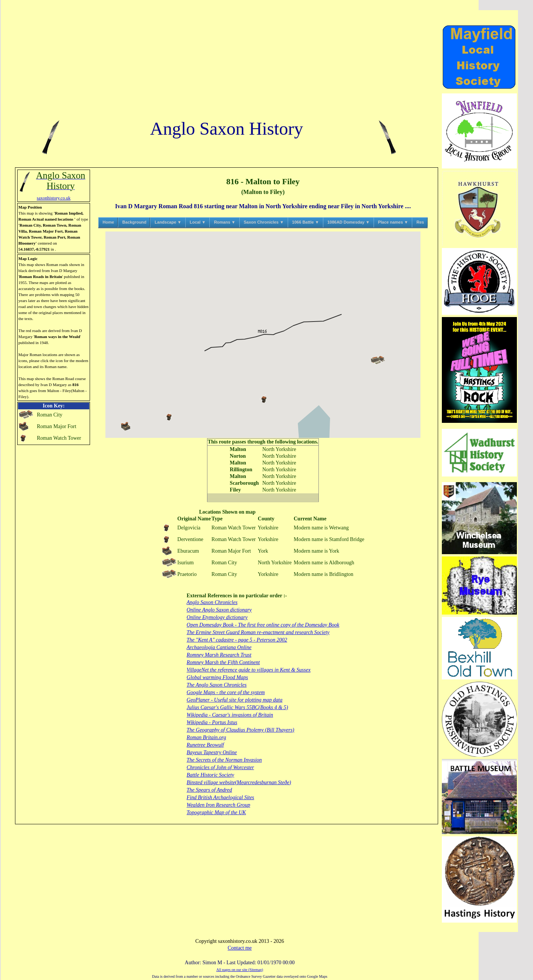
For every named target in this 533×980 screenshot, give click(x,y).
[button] (264, 399)
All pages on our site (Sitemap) (240, 970)
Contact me (240, 948)
